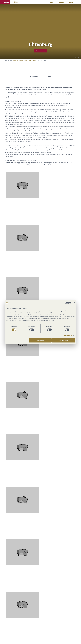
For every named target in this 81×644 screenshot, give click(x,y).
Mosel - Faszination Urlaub (20, 60)
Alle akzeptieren (64, 340)
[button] (5, 2)
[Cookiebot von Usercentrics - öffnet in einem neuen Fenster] (64, 303)
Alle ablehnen (40, 340)
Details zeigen (68, 336)
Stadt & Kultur (33, 60)
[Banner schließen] (74, 303)
